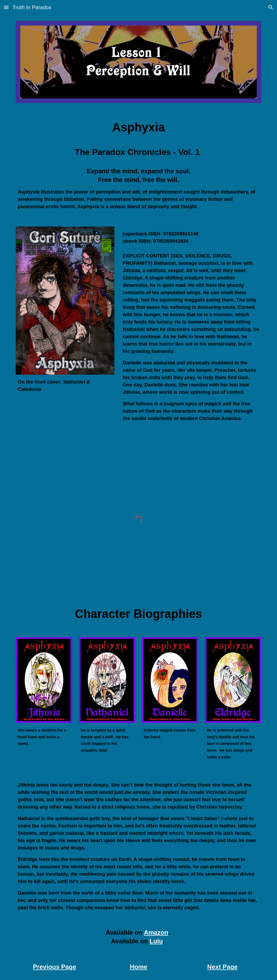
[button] (6, 7)
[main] (138, 128)
